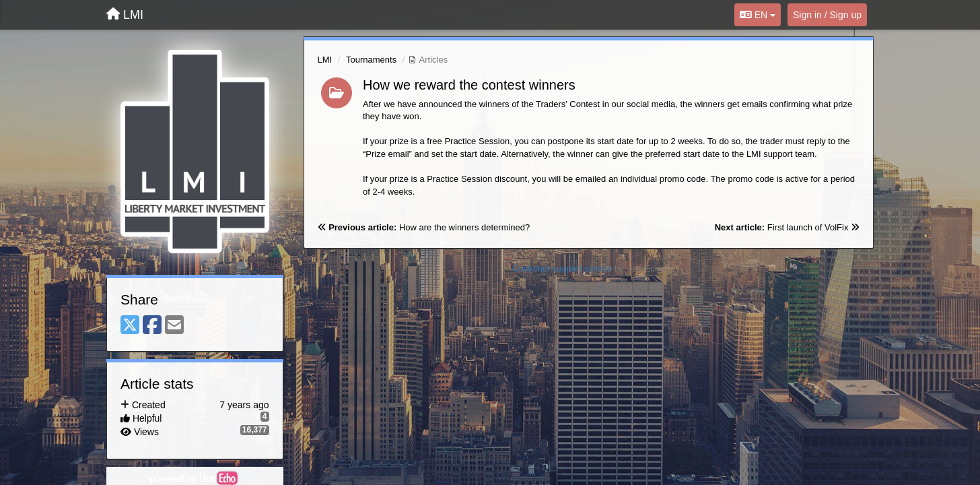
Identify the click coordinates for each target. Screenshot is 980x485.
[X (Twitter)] (130, 326)
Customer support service (562, 268)
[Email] (174, 326)
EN (758, 15)
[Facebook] (152, 326)
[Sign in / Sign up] (827, 15)
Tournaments (371, 60)
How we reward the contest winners (469, 85)
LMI (325, 60)
